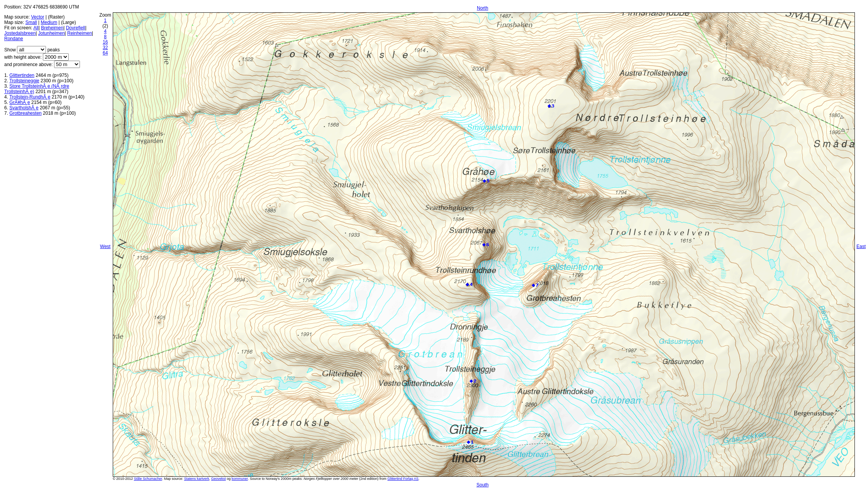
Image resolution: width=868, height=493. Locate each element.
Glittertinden (22, 75)
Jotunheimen (52, 33)
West (105, 246)
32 (105, 48)
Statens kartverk (197, 479)
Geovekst (219, 479)
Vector (37, 17)
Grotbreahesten (25, 113)
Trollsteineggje (24, 81)
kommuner (240, 479)
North (482, 8)
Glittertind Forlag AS (403, 479)
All (36, 28)
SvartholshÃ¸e (24, 108)
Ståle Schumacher (148, 479)
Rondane (14, 39)
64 (105, 53)
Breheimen (52, 28)
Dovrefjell (76, 28)
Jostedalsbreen (20, 33)
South (482, 485)
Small (31, 22)
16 (105, 42)
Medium (49, 22)
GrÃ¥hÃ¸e (19, 102)
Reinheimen (80, 33)
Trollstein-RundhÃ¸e (30, 97)
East (861, 246)
